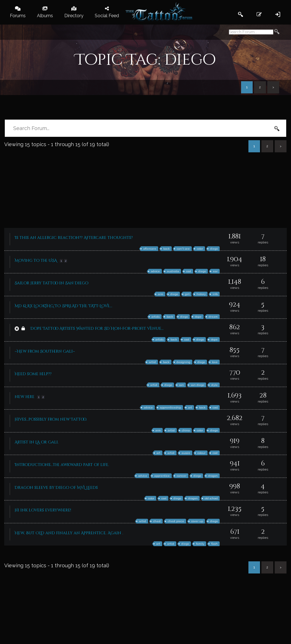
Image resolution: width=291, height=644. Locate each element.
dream (213, 317)
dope (198, 317)
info (215, 294)
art (190, 407)
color (200, 249)
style (214, 385)
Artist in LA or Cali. (37, 442)
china (186, 430)
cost (189, 271)
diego (214, 249)
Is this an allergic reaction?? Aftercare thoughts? (74, 238)
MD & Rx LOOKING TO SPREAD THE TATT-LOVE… (63, 306)
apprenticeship (170, 407)
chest (157, 521)
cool (187, 339)
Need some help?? (33, 374)
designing (183, 362)
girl (187, 294)
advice (155, 271)
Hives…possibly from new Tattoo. (51, 419)
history (201, 294)
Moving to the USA (36, 261)
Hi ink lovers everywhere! (43, 510)
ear (215, 271)
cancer (182, 476)
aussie (186, 453)
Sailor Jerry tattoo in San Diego (51, 283)
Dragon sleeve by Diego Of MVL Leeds (56, 488)
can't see (183, 249)
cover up (197, 521)
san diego (198, 385)
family (200, 544)
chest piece (176, 521)
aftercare (150, 249)
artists (156, 317)
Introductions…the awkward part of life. (62, 465)
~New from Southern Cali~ (45, 351)
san (181, 385)
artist (152, 362)
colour (201, 453)
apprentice (162, 476)
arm (161, 294)
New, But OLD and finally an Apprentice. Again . (69, 533)
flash (214, 544)
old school (211, 498)
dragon (213, 476)
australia (173, 271)
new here (25, 397)
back (167, 249)
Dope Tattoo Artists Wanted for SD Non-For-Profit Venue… (97, 328)
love (215, 362)
